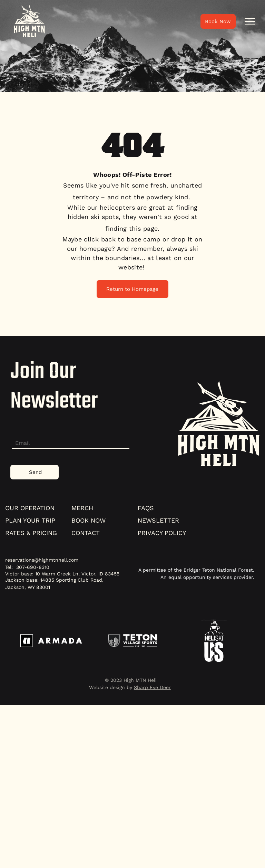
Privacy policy (162, 533)
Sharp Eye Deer (152, 687)
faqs (146, 508)
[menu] (250, 21)
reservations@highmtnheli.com (42, 560)
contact (86, 533)
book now (89, 520)
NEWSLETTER (158, 520)
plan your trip (30, 520)
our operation (30, 508)
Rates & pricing (31, 533)
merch (82, 508)
